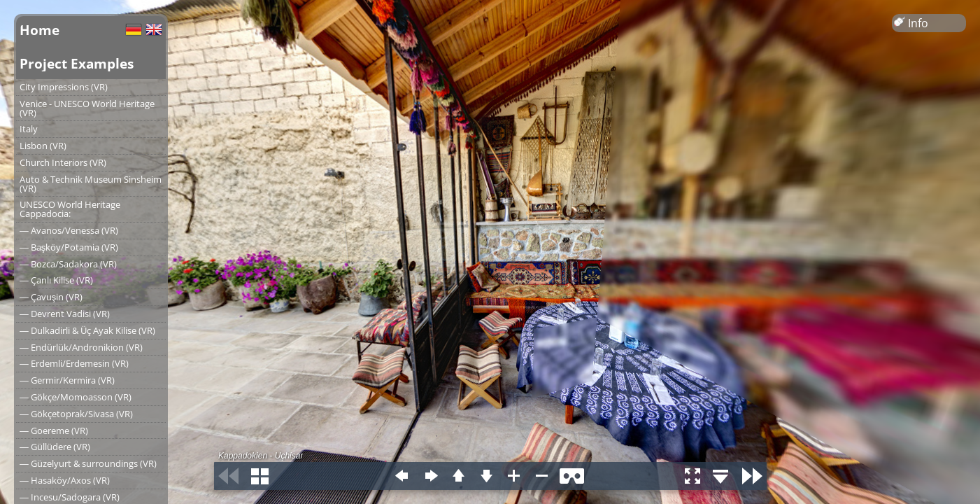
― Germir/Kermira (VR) (67, 380)
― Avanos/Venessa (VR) (69, 230)
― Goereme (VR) (54, 430)
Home (40, 30)
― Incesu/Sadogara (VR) (70, 497)
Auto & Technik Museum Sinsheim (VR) (91, 184)
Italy (29, 129)
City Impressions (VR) (64, 87)
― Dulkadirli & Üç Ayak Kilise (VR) (87, 330)
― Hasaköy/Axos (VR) (65, 480)
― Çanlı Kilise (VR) (56, 280)
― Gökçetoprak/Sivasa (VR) (76, 414)
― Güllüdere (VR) (55, 447)
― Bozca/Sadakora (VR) (68, 264)
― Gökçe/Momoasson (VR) (76, 397)
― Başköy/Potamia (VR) (69, 247)
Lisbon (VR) (43, 146)
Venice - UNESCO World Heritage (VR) (87, 108)
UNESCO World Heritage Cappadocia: (70, 209)
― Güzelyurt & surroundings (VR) (88, 463)
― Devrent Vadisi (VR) (65, 314)
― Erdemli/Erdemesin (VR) (74, 363)
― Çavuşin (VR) (51, 297)
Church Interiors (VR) (63, 162)
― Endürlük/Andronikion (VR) (81, 347)
